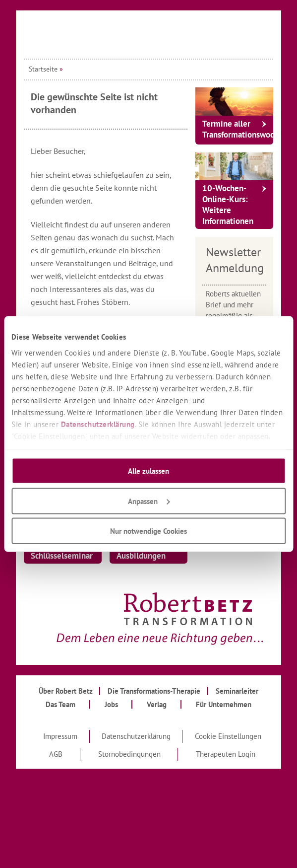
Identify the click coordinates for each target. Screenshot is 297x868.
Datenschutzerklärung (98, 424)
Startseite (43, 69)
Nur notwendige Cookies (148, 531)
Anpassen (149, 501)
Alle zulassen (148, 471)
